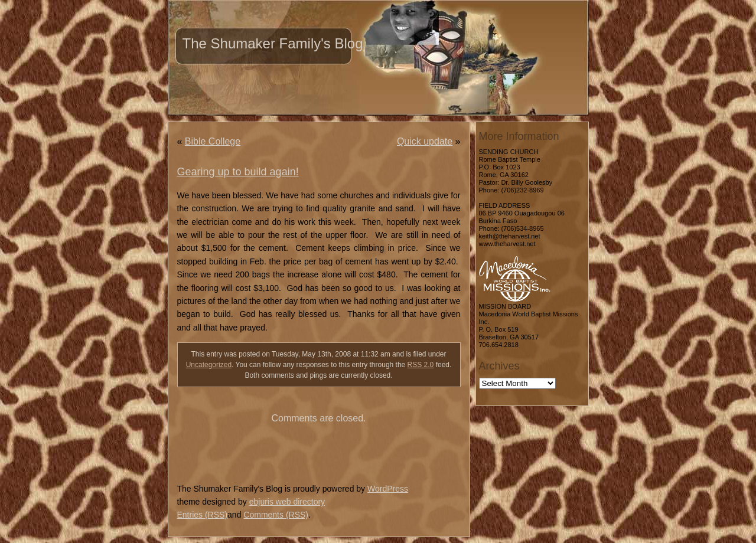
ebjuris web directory (287, 502)
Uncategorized (209, 365)
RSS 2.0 (421, 365)
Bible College (213, 141)
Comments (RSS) (276, 515)
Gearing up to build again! (238, 172)
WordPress (388, 489)
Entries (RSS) (203, 515)
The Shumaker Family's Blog (273, 43)
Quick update (425, 141)
